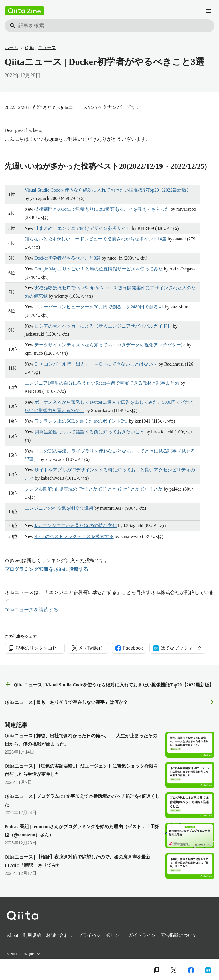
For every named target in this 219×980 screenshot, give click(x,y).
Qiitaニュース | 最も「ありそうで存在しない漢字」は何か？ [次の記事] (109, 702)
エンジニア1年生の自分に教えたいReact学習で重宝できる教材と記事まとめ (102, 383)
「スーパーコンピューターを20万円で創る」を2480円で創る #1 (99, 307)
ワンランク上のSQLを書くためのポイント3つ (81, 421)
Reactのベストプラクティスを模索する (74, 536)
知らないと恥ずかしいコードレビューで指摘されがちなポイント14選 (96, 239)
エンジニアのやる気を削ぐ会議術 (59, 508)
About (13, 935)
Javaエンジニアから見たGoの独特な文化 (76, 526)
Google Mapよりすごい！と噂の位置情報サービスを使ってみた (98, 269)
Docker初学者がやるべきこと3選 (67, 258)
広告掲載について (179, 935)
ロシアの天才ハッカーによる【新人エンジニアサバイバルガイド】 (103, 326)
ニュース (47, 48)
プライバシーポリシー (101, 935)
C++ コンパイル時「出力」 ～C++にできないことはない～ (96, 364)
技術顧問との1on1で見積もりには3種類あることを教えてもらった (102, 209)
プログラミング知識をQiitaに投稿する (46, 569)
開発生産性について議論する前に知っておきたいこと (89, 432)
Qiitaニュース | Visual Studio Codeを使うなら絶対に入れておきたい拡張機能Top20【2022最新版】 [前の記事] (109, 685)
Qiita (30, 48)
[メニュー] (208, 11)
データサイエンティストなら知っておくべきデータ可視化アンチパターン (110, 345)
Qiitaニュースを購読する (31, 610)
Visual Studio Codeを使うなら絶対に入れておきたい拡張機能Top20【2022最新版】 (108, 190)
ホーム (11, 48)
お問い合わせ (60, 935)
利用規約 (32, 935)
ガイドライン (142, 935)
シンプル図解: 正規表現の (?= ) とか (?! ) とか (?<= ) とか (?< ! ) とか (94, 489)
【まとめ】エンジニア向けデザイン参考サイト (82, 228)
